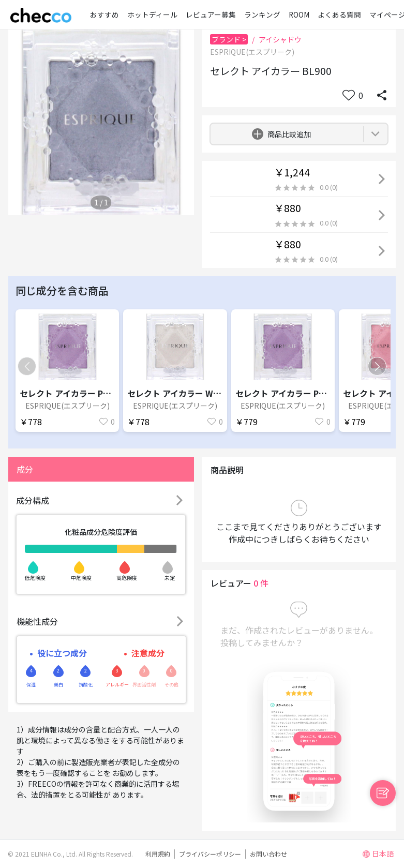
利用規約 (158, 854)
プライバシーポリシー (210, 854)
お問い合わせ (268, 854)
